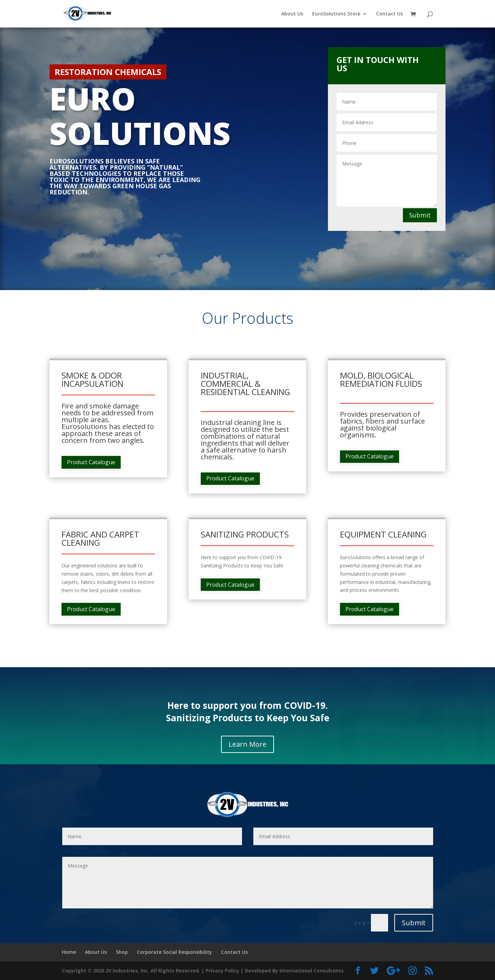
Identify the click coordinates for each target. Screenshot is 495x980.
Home (69, 952)
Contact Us (389, 14)
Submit (420, 215)
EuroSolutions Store (336, 14)
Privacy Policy (222, 971)
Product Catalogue (91, 462)
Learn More (247, 744)
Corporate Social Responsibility (174, 952)
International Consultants (312, 971)
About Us (292, 14)
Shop (122, 952)
